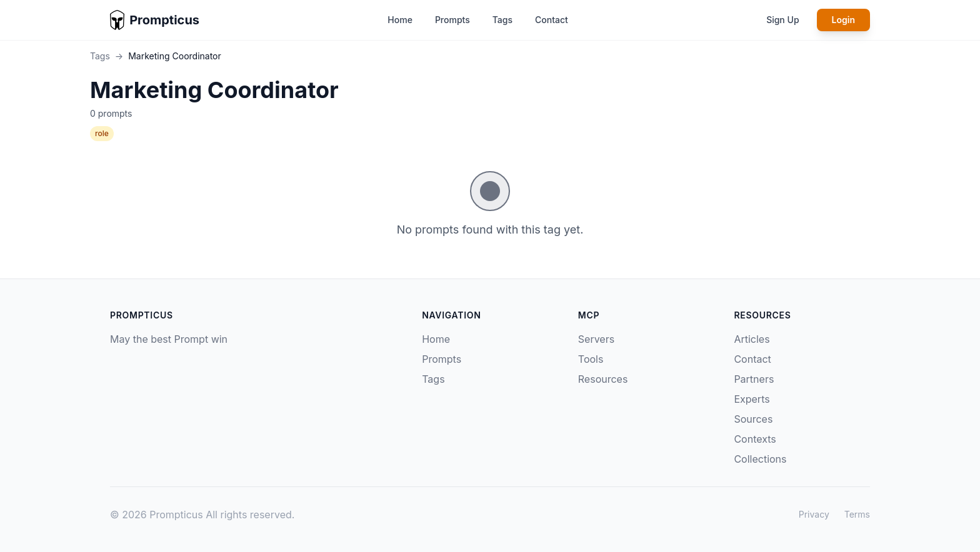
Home (400, 20)
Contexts (755, 439)
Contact (552, 20)
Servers (596, 339)
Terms (857, 514)
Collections (760, 459)
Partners (754, 379)
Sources (753, 419)
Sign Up (782, 20)
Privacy (814, 514)
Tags (502, 20)
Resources (603, 379)
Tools (591, 359)
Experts (752, 399)
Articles (752, 339)
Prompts (452, 20)
